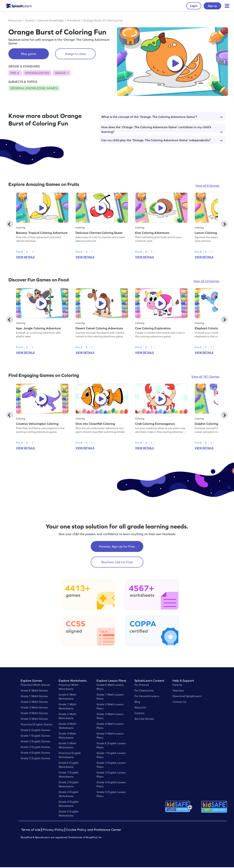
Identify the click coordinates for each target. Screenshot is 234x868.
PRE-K (15, 73)
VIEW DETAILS (25, 257)
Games (30, 20)
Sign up (212, 6)
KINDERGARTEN (37, 73)
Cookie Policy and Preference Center (94, 830)
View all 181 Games (205, 377)
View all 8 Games (207, 186)
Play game (29, 54)
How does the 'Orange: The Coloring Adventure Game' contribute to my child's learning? (162, 129)
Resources (15, 20)
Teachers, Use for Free (117, 562)
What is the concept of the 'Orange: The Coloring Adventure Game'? (162, 117)
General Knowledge (51, 20)
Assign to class (75, 54)
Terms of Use (31, 830)
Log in (194, 6)
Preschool (74, 20)
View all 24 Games (206, 281)
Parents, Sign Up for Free (117, 546)
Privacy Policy (53, 830)
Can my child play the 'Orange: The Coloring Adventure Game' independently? (162, 140)
